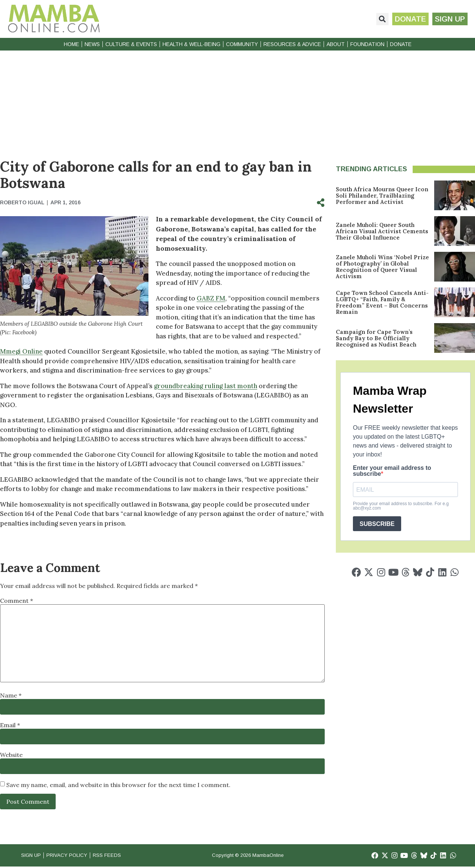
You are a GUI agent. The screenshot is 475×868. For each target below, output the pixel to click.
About (336, 44)
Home (71, 44)
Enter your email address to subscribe (392, 471)
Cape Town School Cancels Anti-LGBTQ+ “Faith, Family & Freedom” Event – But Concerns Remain (382, 302)
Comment (17, 601)
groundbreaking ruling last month (206, 386)
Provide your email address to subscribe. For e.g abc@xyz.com (401, 506)
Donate (401, 44)
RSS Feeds (119, 856)
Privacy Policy (74, 856)
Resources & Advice (292, 44)
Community (242, 44)
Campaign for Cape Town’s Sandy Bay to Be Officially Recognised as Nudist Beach (376, 338)
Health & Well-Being (191, 44)
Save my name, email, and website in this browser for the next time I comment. (118, 785)
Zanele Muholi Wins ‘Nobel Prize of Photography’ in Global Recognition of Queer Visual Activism (382, 267)
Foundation (367, 44)
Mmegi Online (21, 351)
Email (10, 725)
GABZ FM (211, 298)
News (92, 44)
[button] (378, 19)
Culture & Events (131, 44)
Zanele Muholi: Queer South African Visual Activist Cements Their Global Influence (382, 231)
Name (11, 695)
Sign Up (33, 856)
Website (11, 755)
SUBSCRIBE (377, 524)
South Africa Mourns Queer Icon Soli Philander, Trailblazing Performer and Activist (382, 196)
